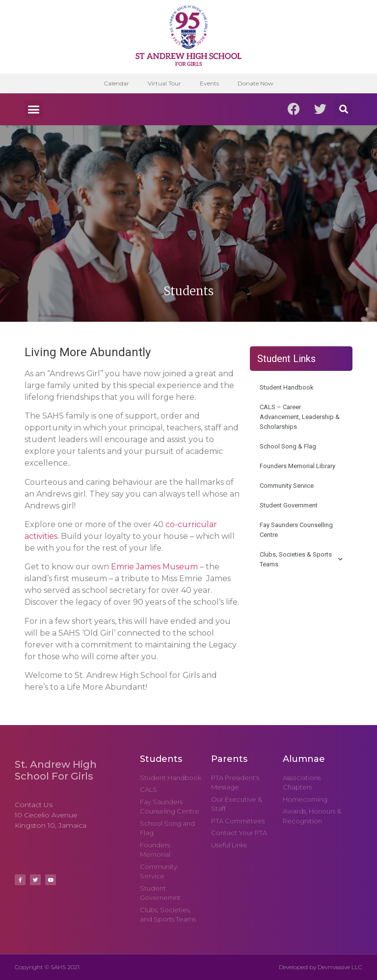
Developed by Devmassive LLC (321, 967)
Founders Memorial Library (297, 466)
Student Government (289, 505)
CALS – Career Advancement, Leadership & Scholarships (300, 417)
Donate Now (257, 83)
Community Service (287, 486)
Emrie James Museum (154, 567)
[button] (34, 110)
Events (210, 83)
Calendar (115, 83)
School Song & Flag (288, 446)
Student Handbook (287, 387)
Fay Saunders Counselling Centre (296, 530)
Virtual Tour (164, 83)
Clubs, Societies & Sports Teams (301, 559)
